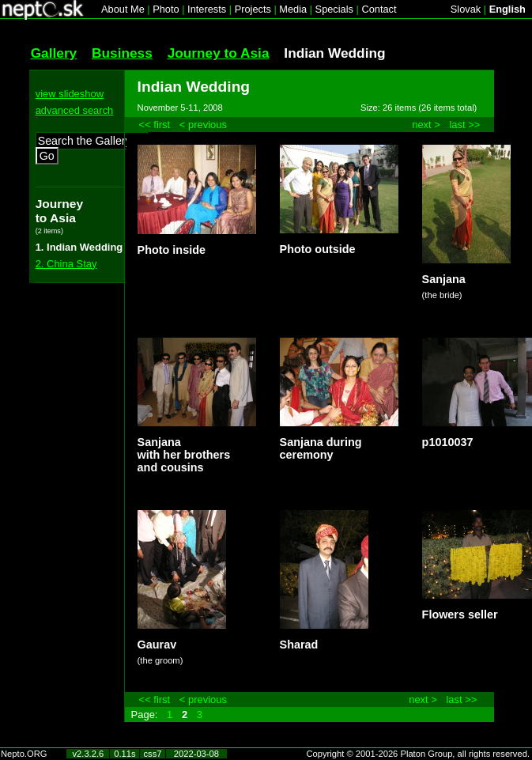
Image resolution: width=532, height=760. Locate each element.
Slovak (466, 9)
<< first (155, 125)
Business (122, 53)
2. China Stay (66, 264)
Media (293, 9)
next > (426, 125)
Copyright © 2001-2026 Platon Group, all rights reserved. (419, 754)
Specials (334, 9)
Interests (207, 9)
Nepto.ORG (24, 754)
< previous (203, 125)
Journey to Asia (219, 53)
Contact (379, 9)
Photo (166, 9)
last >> (464, 125)
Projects (253, 9)
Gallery (54, 53)
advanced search (75, 110)
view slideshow (70, 94)
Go (47, 156)
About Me (123, 9)
